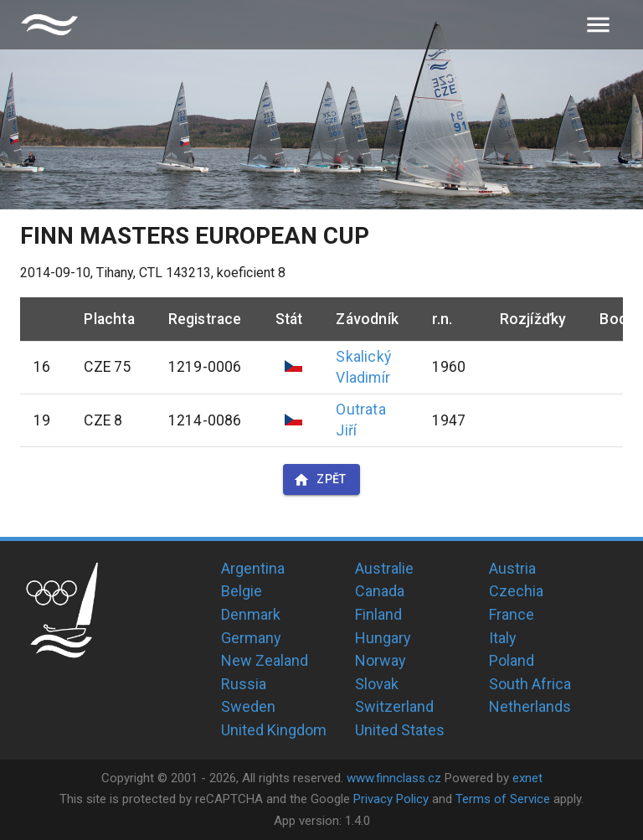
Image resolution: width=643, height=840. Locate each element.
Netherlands (530, 706)
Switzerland (394, 706)
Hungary (383, 638)
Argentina (253, 568)
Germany (251, 638)
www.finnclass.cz (394, 778)
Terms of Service (503, 799)
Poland (512, 660)
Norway (381, 660)
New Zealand (265, 660)
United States (400, 730)
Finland (378, 614)
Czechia (516, 591)
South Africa (530, 684)
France (512, 614)
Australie (384, 568)
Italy (503, 638)
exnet (527, 778)
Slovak (377, 684)
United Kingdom (274, 730)
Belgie (242, 591)
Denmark (251, 614)
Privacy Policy (391, 799)
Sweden (248, 706)
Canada (380, 591)
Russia (244, 684)
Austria (512, 568)
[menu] (598, 25)
